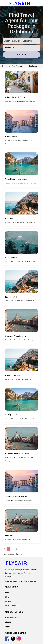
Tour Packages (18, 66)
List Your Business (12, 618)
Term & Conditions (12, 606)
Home (5, 66)
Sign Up (8, 622)
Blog (7, 597)
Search (21, 55)
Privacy (8, 601)
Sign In (8, 627)
